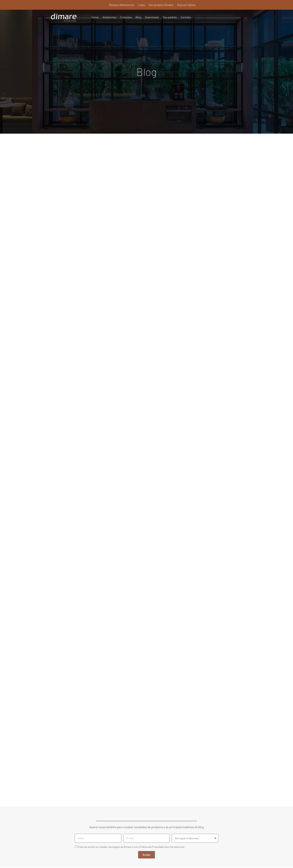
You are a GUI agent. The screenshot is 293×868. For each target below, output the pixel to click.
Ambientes (110, 17)
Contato (186, 17)
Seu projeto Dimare (161, 5)
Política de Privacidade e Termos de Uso (146, 860)
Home (95, 17)
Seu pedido (170, 17)
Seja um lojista (186, 5)
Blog (139, 17)
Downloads (152, 17)
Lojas (141, 5)
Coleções (126, 17)
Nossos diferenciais (122, 5)
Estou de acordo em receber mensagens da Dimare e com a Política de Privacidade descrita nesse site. (131, 774)
